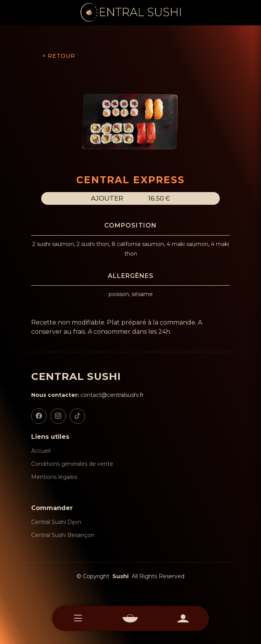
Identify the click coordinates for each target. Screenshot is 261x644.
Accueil (41, 451)
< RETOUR (59, 56)
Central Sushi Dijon (56, 522)
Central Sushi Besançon (63, 535)
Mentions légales (54, 477)
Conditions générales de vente (72, 464)
